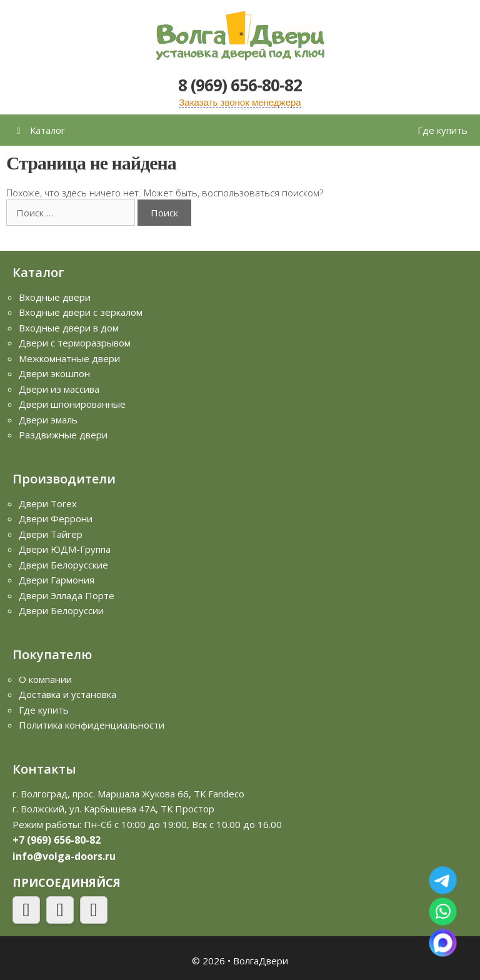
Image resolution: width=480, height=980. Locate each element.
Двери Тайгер (51, 534)
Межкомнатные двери (69, 358)
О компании (45, 679)
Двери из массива (59, 389)
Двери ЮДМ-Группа (65, 549)
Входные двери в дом (69, 328)
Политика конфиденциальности (92, 725)
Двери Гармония (57, 580)
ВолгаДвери (261, 961)
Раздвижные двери (63, 435)
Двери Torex (48, 503)
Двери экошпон (54, 373)
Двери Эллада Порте (67, 595)
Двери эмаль (48, 420)
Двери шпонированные (72, 404)
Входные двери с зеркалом (81, 312)
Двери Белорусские (63, 565)
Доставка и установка (67, 694)
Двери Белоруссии (61, 610)
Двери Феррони (56, 518)
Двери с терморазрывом (75, 343)
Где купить (442, 130)
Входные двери (55, 297)
